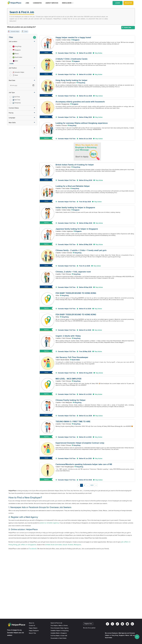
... (88, 485)
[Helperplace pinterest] (122, 624)
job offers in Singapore (27, 545)
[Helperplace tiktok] (117, 624)
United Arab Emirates (54, 545)
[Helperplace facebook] (107, 624)
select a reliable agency (49, 523)
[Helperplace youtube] (127, 624)
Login (118, 3)
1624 (92, 485)
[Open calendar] (33, 85)
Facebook (33, 549)
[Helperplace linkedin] (132, 624)
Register (128, 3)
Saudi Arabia (68, 545)
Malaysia (77, 545)
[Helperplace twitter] (112, 624)
